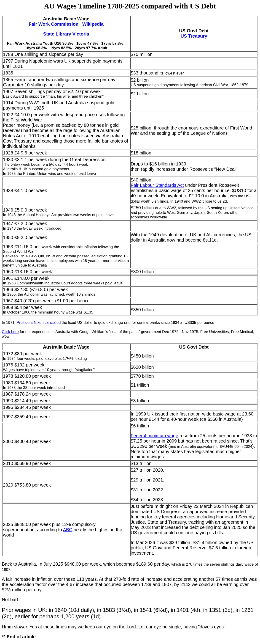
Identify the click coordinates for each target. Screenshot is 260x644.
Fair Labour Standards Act (157, 185)
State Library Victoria (66, 34)
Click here (10, 332)
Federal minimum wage (155, 436)
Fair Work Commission (54, 24)
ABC (68, 530)
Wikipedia (93, 24)
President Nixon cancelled (39, 323)
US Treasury (194, 36)
